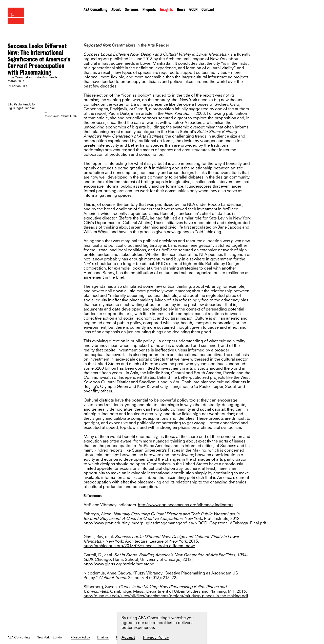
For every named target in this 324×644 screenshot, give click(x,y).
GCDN (193, 9)
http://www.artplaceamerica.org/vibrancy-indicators (186, 505)
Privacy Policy (80, 638)
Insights (166, 9)
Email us (103, 638)
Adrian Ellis (19, 86)
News (181, 9)
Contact (208, 9)
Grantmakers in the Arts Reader (140, 45)
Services (132, 9)
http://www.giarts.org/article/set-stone (119, 564)
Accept (128, 637)
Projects (149, 9)
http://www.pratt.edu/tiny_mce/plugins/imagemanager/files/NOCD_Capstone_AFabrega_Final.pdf (175, 523)
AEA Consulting (95, 9)
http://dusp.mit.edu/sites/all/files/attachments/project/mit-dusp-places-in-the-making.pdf (166, 596)
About (116, 9)
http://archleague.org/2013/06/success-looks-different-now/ (139, 546)
